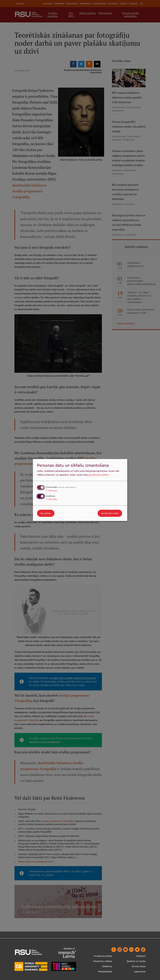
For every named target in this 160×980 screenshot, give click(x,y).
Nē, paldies (46, 513)
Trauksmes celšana (102, 961)
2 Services (51, 491)
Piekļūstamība (105, 972)
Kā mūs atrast (139, 966)
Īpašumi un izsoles (136, 961)
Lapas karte (140, 972)
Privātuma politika (103, 956)
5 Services (51, 499)
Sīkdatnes (107, 966)
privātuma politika (99, 475)
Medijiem (141, 956)
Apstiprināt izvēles (110, 513)
